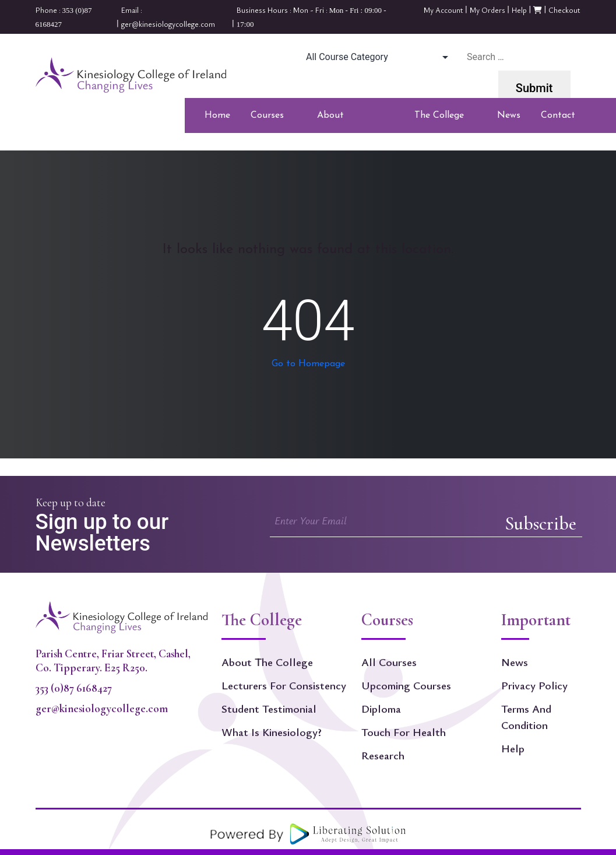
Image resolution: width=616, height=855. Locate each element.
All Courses (389, 662)
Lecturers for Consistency (284, 685)
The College (439, 119)
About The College (267, 662)
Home (217, 115)
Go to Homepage (308, 364)
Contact (558, 115)
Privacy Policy (534, 685)
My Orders (487, 10)
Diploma (381, 709)
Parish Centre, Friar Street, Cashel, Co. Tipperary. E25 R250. (113, 661)
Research (383, 755)
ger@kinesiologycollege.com (102, 709)
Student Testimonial (269, 709)
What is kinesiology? (272, 732)
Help (519, 10)
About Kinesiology (341, 119)
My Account (443, 10)
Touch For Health (404, 732)
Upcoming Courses (406, 685)
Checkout (564, 10)
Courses (267, 119)
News (509, 115)
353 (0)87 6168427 (74, 688)
